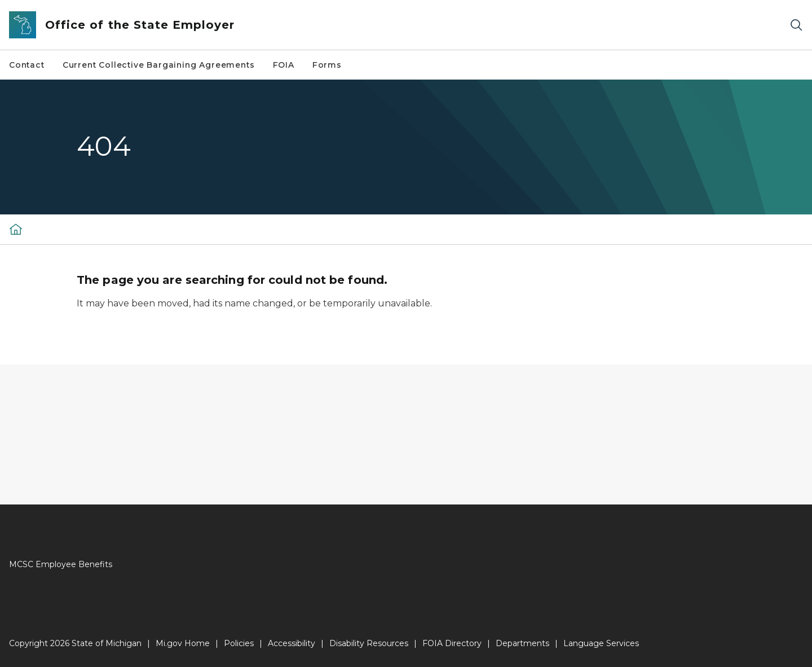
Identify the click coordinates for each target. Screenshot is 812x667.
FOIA (284, 65)
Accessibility (292, 643)
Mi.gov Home (183, 643)
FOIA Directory (452, 643)
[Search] (796, 25)
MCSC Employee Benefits (61, 564)
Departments (522, 643)
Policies (239, 643)
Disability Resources (369, 643)
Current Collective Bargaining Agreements (159, 65)
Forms (327, 65)
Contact (27, 65)
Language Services (601, 643)
